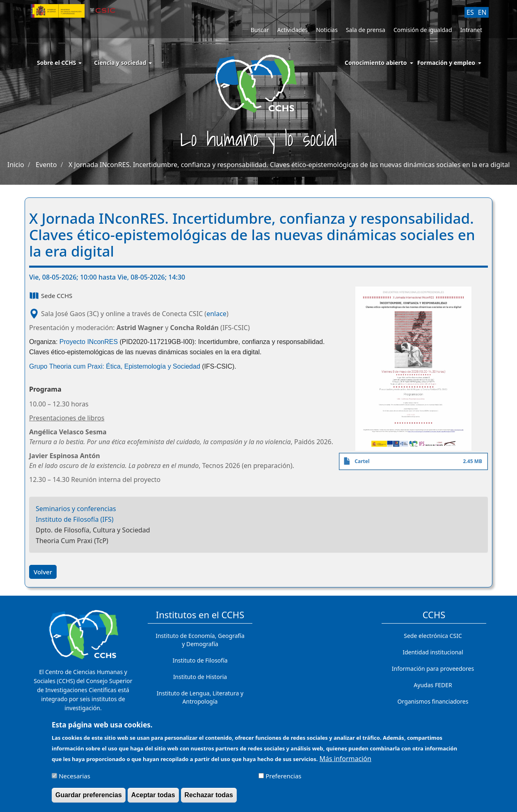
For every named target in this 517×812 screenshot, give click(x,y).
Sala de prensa (366, 30)
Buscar (260, 30)
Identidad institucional (433, 652)
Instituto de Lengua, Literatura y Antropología (200, 697)
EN (482, 12)
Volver (43, 572)
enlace (216, 314)
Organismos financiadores (433, 701)
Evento (46, 165)
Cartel (362, 461)
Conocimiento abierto (376, 63)
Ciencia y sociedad (123, 63)
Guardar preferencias (89, 797)
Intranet (471, 30)
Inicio (16, 165)
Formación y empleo (446, 63)
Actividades (292, 30)
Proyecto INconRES (89, 342)
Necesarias (74, 778)
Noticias (327, 30)
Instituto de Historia (200, 677)
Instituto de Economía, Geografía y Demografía (200, 640)
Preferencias (283, 778)
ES (470, 12)
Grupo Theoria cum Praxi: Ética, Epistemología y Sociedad (115, 366)
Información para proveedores (433, 669)
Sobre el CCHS (59, 63)
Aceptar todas (153, 797)
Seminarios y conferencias (76, 509)
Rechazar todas (209, 797)
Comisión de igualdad (423, 30)
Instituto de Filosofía (200, 660)
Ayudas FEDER (433, 685)
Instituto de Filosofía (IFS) (75, 519)
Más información (345, 761)
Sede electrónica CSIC (433, 636)
